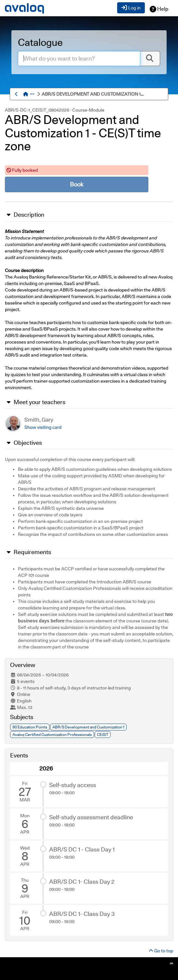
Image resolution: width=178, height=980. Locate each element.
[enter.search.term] (79, 59)
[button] (33, 94)
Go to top (161, 951)
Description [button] (25, 215)
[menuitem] (89, 94)
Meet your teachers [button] (35, 402)
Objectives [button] (23, 443)
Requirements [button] (28, 552)
